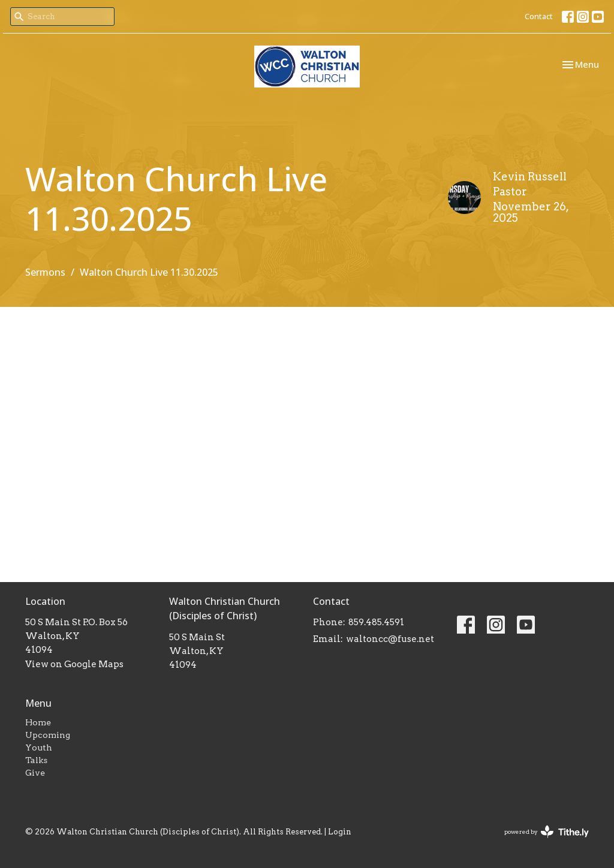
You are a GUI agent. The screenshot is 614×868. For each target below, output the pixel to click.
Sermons (45, 272)
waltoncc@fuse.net (390, 639)
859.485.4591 (376, 622)
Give (35, 773)
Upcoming (48, 735)
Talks (36, 760)
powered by (547, 832)
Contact (539, 16)
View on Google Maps (74, 664)
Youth (39, 748)
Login (340, 832)
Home (38, 722)
